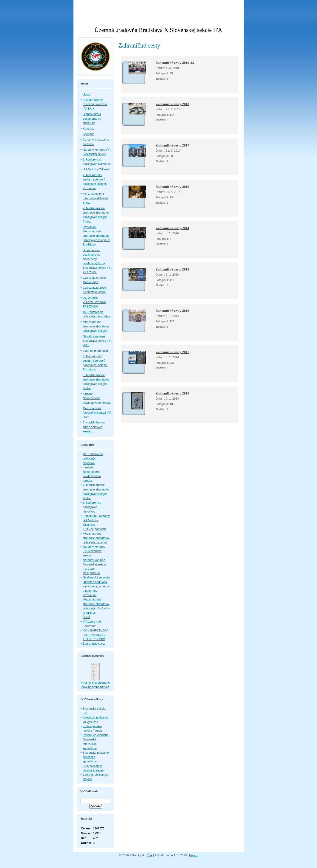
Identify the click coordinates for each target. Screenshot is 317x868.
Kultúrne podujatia (95, 529)
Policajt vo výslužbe (96, 735)
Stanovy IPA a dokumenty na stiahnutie (92, 118)
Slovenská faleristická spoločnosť (90, 744)
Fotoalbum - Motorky (96, 516)
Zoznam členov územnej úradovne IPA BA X (95, 104)
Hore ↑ (194, 855)
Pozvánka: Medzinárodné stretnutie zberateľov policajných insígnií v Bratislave (96, 236)
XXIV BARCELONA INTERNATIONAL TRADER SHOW (96, 635)
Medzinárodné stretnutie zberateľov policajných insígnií (96, 326)
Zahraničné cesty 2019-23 (175, 63)
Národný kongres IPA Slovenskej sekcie (94, 551)
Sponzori (89, 134)
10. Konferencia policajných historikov (93, 458)
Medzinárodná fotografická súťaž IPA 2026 (97, 413)
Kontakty (89, 128)
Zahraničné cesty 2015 (173, 187)
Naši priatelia (91, 573)
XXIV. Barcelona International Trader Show (96, 198)
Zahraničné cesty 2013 (173, 269)
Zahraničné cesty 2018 (173, 104)
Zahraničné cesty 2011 (172, 352)
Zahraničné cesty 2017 (173, 145)
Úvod (86, 94)
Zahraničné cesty (94, 644)
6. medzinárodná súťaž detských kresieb (94, 427)
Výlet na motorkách (95, 351)
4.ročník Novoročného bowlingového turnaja (97, 398)
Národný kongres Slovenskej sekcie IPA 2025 (97, 341)
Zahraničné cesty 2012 (173, 311)
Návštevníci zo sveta (96, 577)
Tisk (150, 855)
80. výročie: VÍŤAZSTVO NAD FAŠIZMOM (95, 302)
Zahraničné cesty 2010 (173, 393)
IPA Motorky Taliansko (97, 169)
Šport (86, 617)
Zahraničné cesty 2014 (173, 228)
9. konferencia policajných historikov (92, 507)
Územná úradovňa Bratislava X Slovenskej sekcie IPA (158, 30)
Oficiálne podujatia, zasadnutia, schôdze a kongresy (96, 586)
